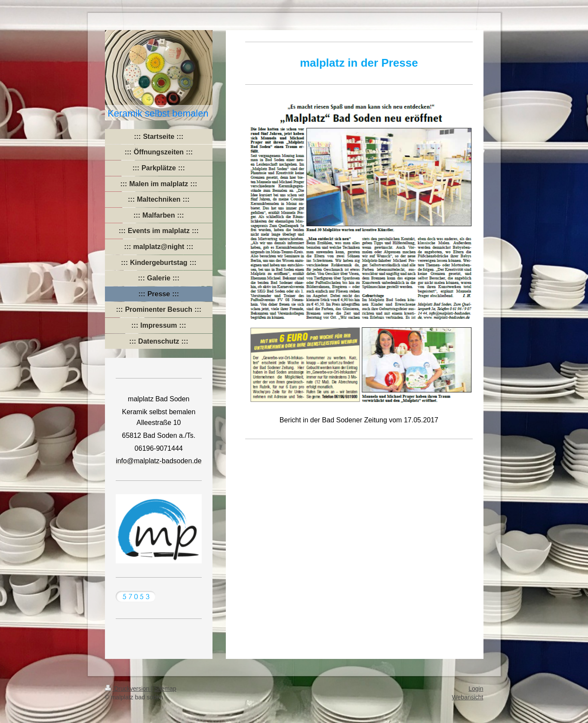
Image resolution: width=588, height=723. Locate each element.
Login (476, 689)
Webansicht (468, 697)
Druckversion (128, 689)
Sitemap (165, 689)
